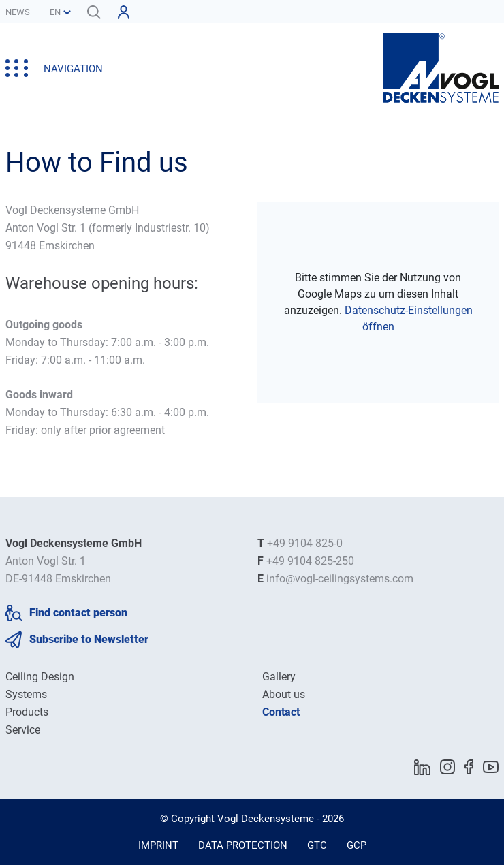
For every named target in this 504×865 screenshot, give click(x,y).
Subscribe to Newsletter (89, 639)
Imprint (158, 845)
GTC (317, 845)
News (18, 12)
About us (284, 694)
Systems (26, 694)
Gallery (279, 677)
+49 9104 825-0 (305, 543)
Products (27, 712)
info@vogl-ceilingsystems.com (340, 579)
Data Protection (243, 845)
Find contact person (78, 613)
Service (23, 730)
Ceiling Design (40, 677)
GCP (357, 845)
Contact (281, 712)
